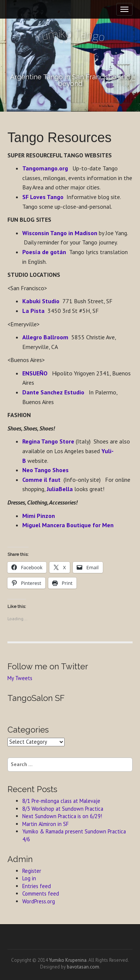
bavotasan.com (83, 967)
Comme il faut (41, 480)
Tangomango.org (45, 168)
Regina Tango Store (48, 441)
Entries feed (37, 886)
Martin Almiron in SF (45, 824)
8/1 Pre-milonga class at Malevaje (61, 801)
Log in (29, 878)
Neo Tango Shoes (45, 470)
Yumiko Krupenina (68, 960)
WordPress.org (39, 901)
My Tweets (20, 678)
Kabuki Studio (41, 301)
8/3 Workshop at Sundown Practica (63, 809)
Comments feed (41, 893)
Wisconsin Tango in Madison (61, 233)
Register (32, 871)
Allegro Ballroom (45, 337)
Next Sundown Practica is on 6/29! (62, 816)
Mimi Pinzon (39, 516)
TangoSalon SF (36, 698)
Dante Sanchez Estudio (53, 392)
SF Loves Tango (43, 197)
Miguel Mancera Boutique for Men (68, 525)
